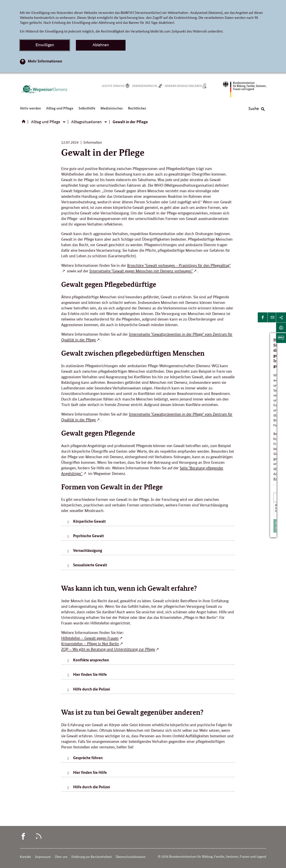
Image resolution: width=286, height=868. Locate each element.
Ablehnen (101, 45)
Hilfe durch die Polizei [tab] (92, 689)
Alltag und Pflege (60, 110)
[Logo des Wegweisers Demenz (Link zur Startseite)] (44, 89)
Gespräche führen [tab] (88, 758)
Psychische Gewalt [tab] (88, 536)
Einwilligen (45, 45)
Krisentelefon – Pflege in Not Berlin (90, 644)
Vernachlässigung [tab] (88, 550)
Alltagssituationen (86, 122)
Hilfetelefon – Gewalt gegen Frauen (90, 638)
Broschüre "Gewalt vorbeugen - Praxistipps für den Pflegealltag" (179, 265)
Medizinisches (112, 110)
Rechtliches (137, 110)
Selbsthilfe (87, 110)
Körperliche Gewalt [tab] (89, 521)
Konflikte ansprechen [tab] (91, 660)
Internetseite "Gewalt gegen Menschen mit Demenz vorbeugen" (141, 271)
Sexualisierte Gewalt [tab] (90, 565)
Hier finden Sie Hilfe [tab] (90, 674)
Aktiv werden (30, 110)
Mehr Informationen (45, 61)
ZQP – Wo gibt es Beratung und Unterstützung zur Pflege (108, 649)
